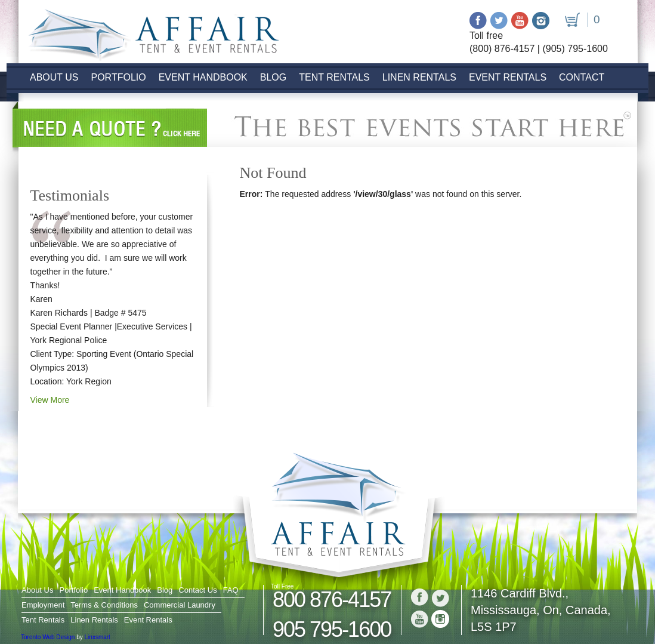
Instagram (541, 21)
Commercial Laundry (180, 605)
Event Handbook (203, 77)
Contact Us (197, 590)
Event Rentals (508, 77)
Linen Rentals (419, 77)
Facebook (478, 21)
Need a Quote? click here (110, 127)
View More (50, 400)
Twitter (499, 21)
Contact (582, 77)
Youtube (520, 21)
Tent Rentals (334, 77)
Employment (43, 605)
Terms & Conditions (104, 605)
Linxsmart (98, 637)
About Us (54, 77)
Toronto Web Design (48, 637)
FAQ (231, 590)
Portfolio (119, 77)
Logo (148, 31)
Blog (273, 77)
